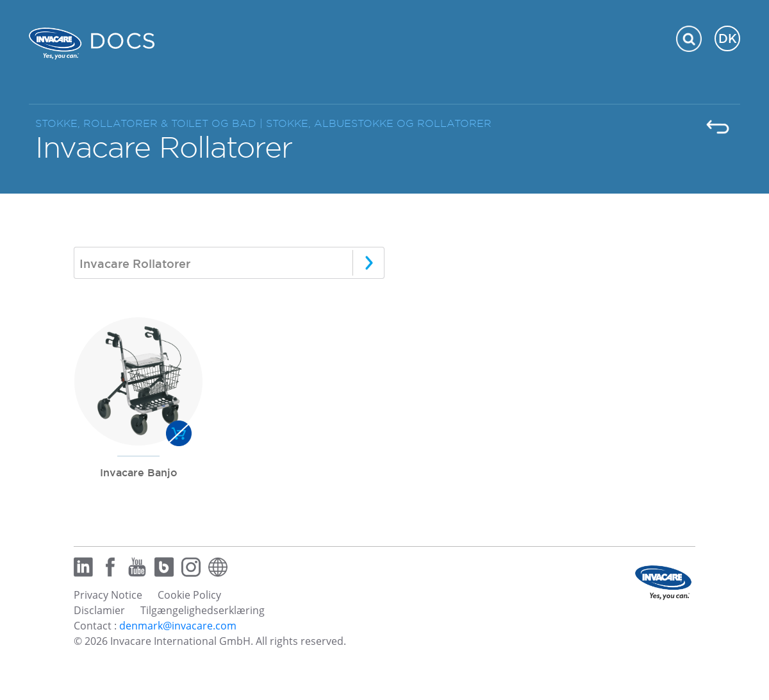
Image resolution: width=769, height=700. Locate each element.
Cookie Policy (189, 595)
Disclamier (99, 610)
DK (728, 38)
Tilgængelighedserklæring (203, 610)
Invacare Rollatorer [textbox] (135, 263)
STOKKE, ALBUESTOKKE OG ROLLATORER (379, 123)
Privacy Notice (108, 595)
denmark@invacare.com (178, 626)
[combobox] (229, 263)
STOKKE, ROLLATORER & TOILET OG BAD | (151, 123)
